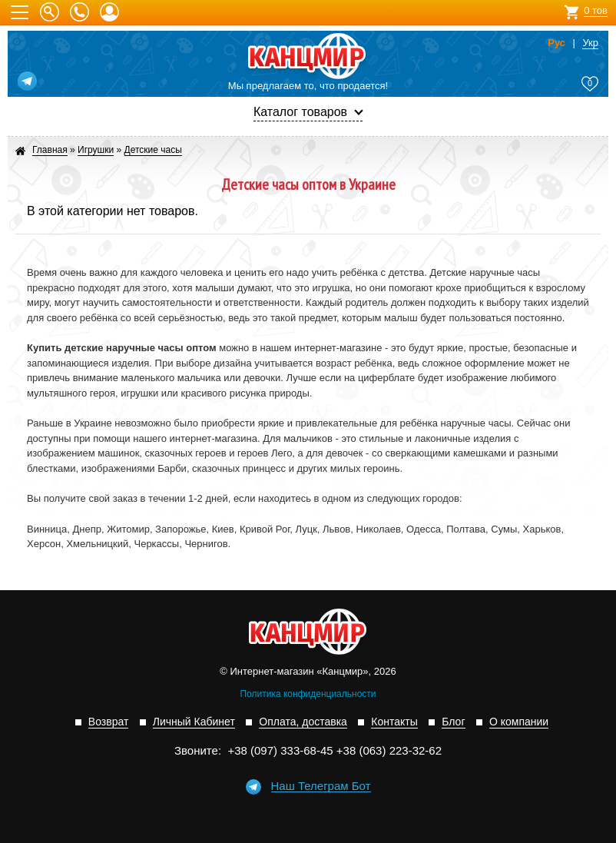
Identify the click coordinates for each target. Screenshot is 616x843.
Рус (556, 43)
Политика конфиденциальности (308, 694)
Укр (590, 43)
